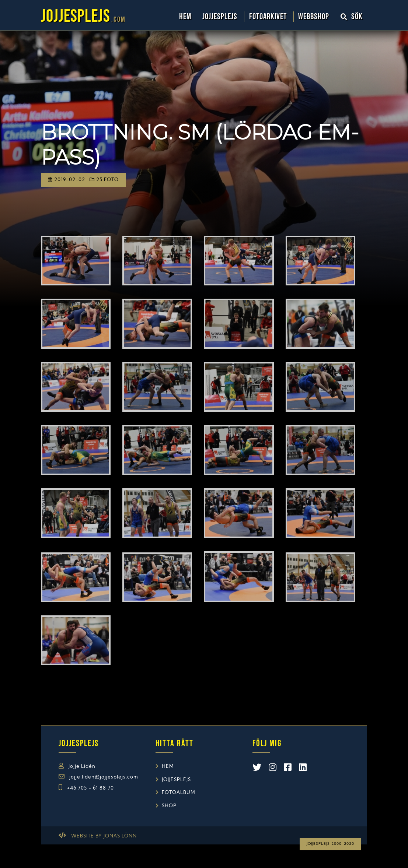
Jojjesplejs (221, 17)
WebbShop (314, 17)
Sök (352, 17)
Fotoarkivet (269, 17)
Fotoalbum (179, 793)
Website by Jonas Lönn (104, 836)
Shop (169, 806)
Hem (185, 17)
